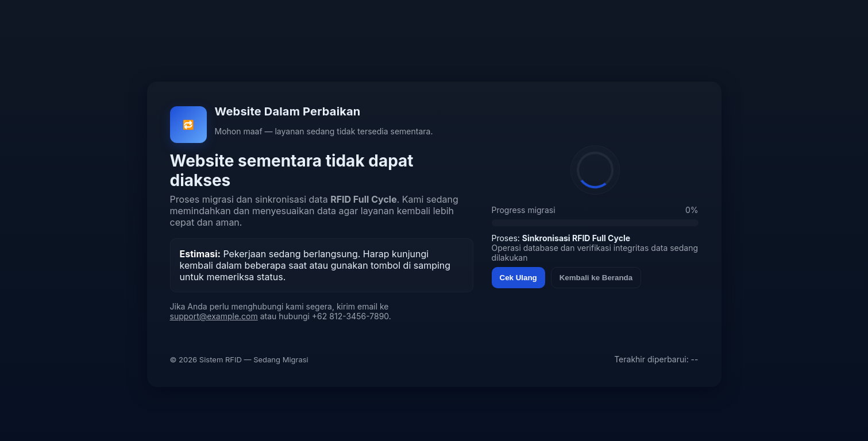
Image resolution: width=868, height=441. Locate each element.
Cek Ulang (518, 278)
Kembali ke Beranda (596, 278)
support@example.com (214, 316)
